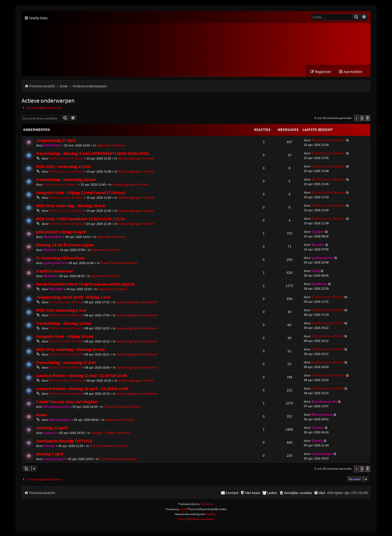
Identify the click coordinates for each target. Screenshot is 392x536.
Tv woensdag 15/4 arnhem (60, 258)
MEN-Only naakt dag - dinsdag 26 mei (71, 206)
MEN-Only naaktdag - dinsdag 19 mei (70, 350)
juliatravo (319, 284)
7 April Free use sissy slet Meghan (67, 402)
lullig (316, 271)
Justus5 (50, 433)
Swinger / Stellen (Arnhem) (111, 433)
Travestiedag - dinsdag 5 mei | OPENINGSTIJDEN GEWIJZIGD (92, 154)
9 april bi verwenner (54, 272)
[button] (368, 119)
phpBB (184, 509)
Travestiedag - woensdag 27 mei (66, 363)
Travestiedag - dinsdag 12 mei (64, 324)
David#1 (50, 250)
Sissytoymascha (56, 407)
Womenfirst (53, 237)
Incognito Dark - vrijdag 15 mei (65, 337)
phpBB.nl (211, 515)
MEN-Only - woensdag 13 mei (63, 167)
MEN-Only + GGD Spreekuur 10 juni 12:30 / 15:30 (80, 219)
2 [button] (362, 119)
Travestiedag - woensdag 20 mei (66, 180)
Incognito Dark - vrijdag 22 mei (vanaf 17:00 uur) (81, 193)
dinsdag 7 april (50, 454)
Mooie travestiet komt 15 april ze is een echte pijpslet (85, 285)
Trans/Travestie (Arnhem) (119, 263)
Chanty (49, 446)
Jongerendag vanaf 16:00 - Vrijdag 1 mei (73, 298)
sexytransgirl (54, 459)
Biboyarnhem (60, 420)
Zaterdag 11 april (52, 428)
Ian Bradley (207, 505)
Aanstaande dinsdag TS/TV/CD (64, 441)
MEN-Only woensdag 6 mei (61, 311)
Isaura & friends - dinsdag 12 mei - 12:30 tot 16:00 (81, 376)
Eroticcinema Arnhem (328, 141)
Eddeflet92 (52, 146)
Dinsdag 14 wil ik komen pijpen (65, 245)
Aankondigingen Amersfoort (137, 303)
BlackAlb (56, 290)
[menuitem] (350, 72)
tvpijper (318, 232)
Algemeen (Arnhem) (111, 146)
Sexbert (50, 276)
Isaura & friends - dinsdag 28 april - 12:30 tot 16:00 (82, 389)
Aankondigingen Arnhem (136, 159)
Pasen (42, 415)
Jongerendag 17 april (56, 141)
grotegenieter (55, 263)
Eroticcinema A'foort (65, 303)
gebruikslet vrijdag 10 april (61, 232)
